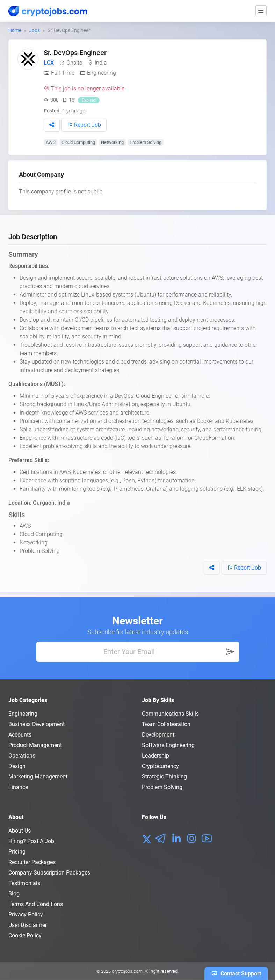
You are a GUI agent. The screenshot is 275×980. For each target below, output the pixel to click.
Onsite (74, 63)
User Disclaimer (28, 925)
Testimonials (24, 883)
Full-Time (63, 73)
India (101, 63)
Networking (112, 142)
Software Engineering (168, 745)
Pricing (17, 852)
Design (17, 766)
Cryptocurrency (160, 766)
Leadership (155, 756)
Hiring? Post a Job (31, 841)
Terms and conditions (36, 904)
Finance (18, 787)
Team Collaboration (166, 724)
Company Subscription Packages (49, 873)
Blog (14, 894)
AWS (51, 142)
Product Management (35, 745)
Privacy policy (26, 915)
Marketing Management (38, 777)
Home (15, 30)
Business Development (37, 724)
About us (20, 831)
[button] (52, 125)
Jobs (34, 30)
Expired (89, 100)
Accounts (20, 735)
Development (158, 735)
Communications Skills (170, 714)
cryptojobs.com (127, 971)
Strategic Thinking (164, 777)
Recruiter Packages (32, 862)
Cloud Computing (78, 142)
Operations (22, 756)
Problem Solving (146, 142)
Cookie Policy (25, 935)
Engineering (102, 73)
